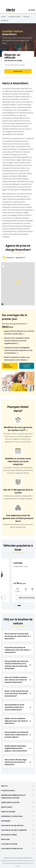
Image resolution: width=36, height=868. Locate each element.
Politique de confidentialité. (9, 861)
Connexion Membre (27, 366)
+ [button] (3, 264)
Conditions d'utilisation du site (26, 861)
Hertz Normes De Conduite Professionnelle (15, 863)
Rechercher (18, 71)
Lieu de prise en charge (13, 60)
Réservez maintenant (18, 598)
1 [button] (17, 606)
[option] (18, 580)
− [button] (3, 267)
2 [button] (20, 606)
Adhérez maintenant (8, 366)
